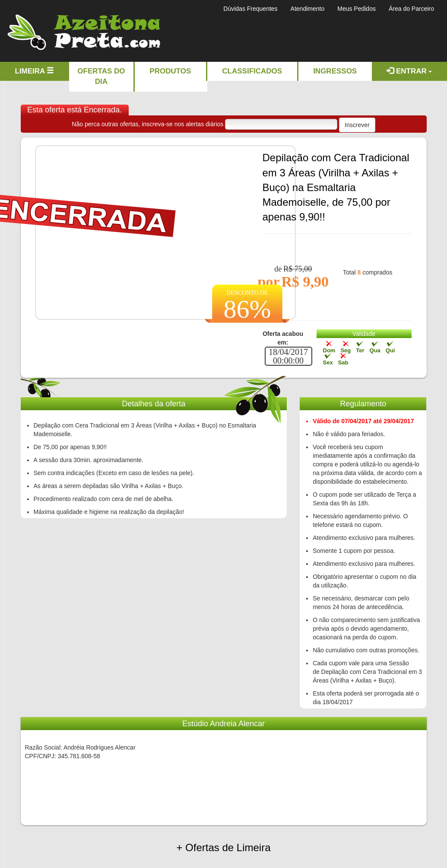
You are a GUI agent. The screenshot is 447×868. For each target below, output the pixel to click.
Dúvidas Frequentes (250, 9)
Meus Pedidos (357, 9)
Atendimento (308, 9)
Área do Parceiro (411, 9)
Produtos (170, 71)
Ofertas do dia (101, 76)
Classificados (252, 71)
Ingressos (335, 71)
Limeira (34, 71)
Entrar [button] (409, 71)
